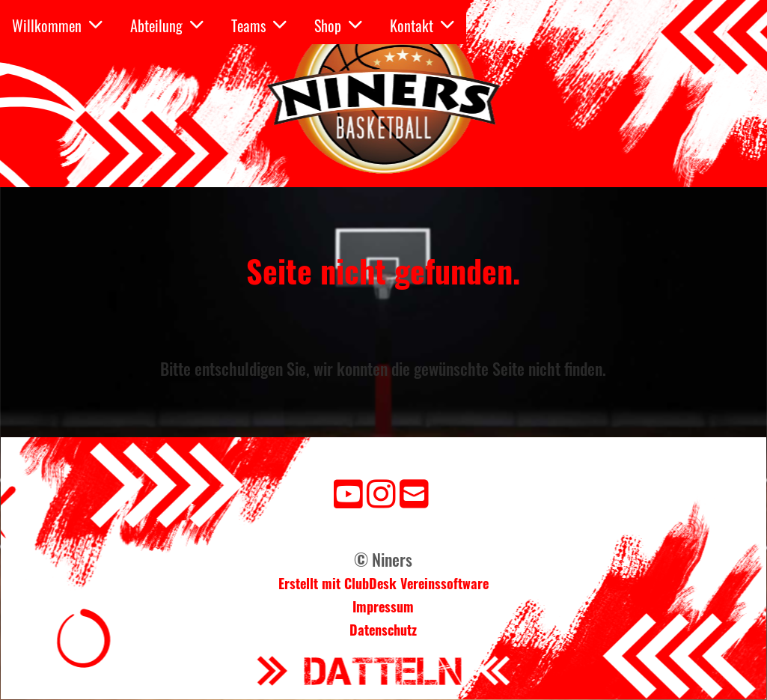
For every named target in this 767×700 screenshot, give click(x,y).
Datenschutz (383, 630)
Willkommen (57, 25)
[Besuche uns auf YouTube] (348, 491)
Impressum (383, 606)
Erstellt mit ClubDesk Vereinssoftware (383, 583)
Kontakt (422, 25)
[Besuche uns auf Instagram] (381, 491)
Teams (259, 25)
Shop (338, 25)
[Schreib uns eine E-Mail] (414, 491)
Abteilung (167, 25)
